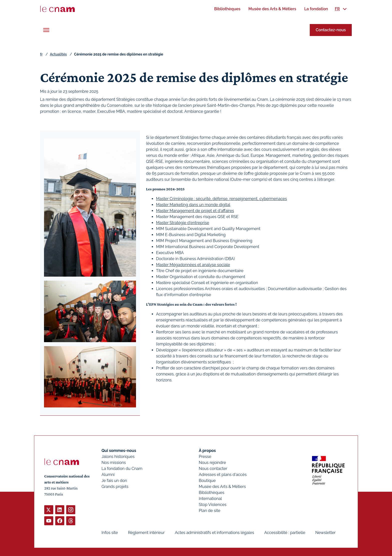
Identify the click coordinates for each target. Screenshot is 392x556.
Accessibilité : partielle (285, 533)
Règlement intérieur (146, 533)
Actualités (58, 54)
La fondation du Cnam (122, 469)
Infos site (110, 533)
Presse (205, 457)
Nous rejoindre (212, 463)
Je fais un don (114, 481)
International (210, 499)
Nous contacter (213, 469)
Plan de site (209, 511)
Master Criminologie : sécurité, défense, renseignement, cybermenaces (221, 199)
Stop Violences (213, 505)
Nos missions (114, 463)
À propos (207, 451)
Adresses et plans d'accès (223, 475)
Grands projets (115, 487)
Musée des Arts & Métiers (222, 487)
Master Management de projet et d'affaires (195, 211)
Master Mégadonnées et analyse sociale (193, 265)
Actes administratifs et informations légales (214, 533)
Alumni (108, 475)
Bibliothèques (211, 493)
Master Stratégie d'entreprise (182, 223)
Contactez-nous (331, 30)
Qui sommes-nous (119, 451)
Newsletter (325, 533)
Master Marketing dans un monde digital (193, 205)
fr (41, 54)
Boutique (207, 481)
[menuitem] (227, 9)
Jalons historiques (118, 457)
